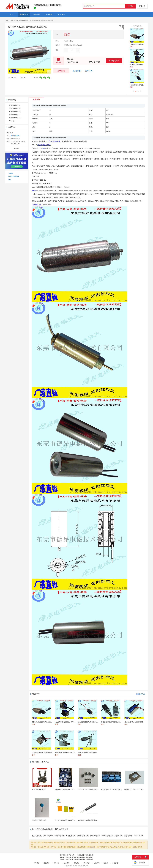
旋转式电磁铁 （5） (15, 115)
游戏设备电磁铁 (83, 836)
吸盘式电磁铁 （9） (15, 111)
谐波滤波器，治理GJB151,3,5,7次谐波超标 (138, 790)
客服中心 (57, 863)
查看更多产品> (141, 694)
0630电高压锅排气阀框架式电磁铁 (141, 85)
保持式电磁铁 (95, 836)
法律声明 (97, 863)
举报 (23, 78)
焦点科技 (79, 866)
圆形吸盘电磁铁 (107, 836)
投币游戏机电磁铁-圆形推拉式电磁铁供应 (80, 857)
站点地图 (67, 863)
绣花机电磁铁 (71, 836)
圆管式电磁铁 (21, 20)
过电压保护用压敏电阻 (39, 820)
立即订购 (89, 71)
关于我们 (37, 863)
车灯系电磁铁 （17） (16, 118)
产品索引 (11, 173)
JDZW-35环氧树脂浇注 (39, 790)
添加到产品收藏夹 (14, 176)
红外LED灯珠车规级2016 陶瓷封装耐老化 (68, 820)
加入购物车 (77, 71)
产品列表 (13, 20)
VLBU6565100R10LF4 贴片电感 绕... (89, 790)
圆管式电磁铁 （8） (15, 105)
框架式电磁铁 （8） (15, 108)
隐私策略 (77, 863)
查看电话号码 (114, 61)
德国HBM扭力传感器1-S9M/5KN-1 (66, 790)
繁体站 (106, 863)
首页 (7, 20)
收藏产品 (12, 78)
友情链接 (115, 863)
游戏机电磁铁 (48, 836)
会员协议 (87, 863)
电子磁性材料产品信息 (67, 855)
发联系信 (61, 71)
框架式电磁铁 (59, 836)
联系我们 (47, 863)
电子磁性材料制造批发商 (85, 855)
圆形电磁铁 (128, 836)
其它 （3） (12, 121)
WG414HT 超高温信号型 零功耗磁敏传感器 (92, 820)
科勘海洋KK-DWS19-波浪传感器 (112, 790)
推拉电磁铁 (119, 836)
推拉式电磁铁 (37, 836)
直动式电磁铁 (139, 836)
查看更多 (17, 149)
